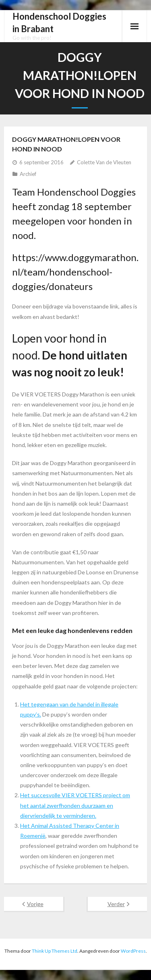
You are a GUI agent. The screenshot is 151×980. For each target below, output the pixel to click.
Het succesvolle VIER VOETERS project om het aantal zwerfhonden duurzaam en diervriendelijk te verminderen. (75, 805)
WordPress (133, 951)
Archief (28, 174)
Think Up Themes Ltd (55, 951)
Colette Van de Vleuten (104, 162)
